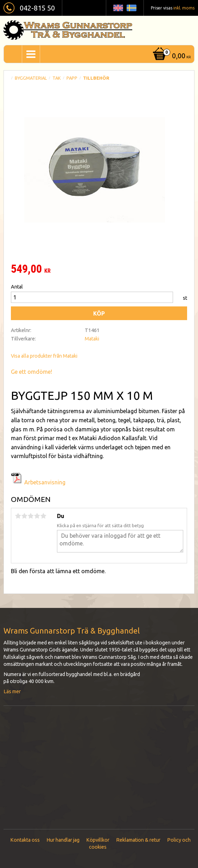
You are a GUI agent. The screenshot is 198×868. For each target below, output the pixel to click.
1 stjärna (18, 516)
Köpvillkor (98, 840)
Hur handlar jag (63, 840)
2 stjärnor (24, 516)
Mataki (92, 339)
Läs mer (12, 691)
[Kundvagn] (171, 56)
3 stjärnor (31, 516)
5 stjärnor (43, 516)
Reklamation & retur (138, 840)
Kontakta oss (25, 840)
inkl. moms (184, 8)
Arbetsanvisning (45, 482)
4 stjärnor (37, 516)
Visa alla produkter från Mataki (44, 356)
